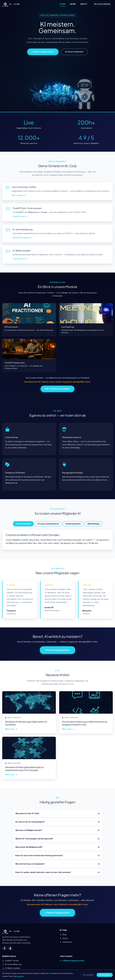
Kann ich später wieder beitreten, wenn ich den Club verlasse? (57, 872)
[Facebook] (4, 948)
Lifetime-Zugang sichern (43, 52)
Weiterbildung (93, 524)
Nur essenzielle (88, 975)
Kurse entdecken (74, 52)
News (73, 4)
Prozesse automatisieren (48, 524)
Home (63, 4)
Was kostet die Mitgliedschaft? (57, 847)
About (84, 4)
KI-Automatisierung (12, 964)
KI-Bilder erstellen (11, 968)
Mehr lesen (11, 729)
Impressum (66, 942)
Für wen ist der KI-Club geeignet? (57, 822)
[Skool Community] (10, 948)
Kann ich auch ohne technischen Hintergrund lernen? (57, 855)
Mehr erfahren (19, 976)
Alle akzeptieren (105, 975)
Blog (63, 934)
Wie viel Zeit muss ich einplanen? (57, 864)
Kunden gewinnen (73, 524)
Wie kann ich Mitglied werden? (57, 830)
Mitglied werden (102, 4)
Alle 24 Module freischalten (58, 389)
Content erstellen (23, 524)
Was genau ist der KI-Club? (57, 813)
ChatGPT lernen (11, 961)
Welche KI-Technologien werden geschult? (57, 839)
